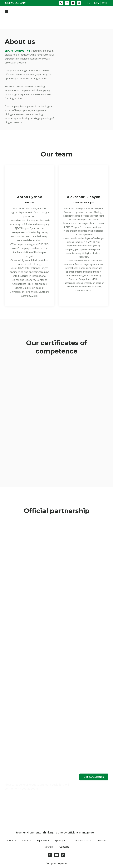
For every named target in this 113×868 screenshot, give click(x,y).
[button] (94, 777)
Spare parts (61, 841)
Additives (102, 841)
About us (11, 841)
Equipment (43, 841)
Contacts (64, 847)
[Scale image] (30, 456)
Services (27, 841)
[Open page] (56, 15)
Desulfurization (82, 841)
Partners (49, 847)
